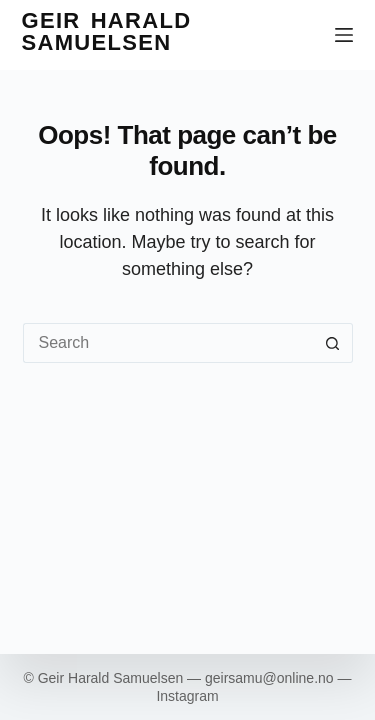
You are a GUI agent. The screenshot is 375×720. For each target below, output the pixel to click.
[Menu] (344, 35)
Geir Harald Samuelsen (107, 31)
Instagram (187, 696)
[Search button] (333, 343)
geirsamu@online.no (269, 678)
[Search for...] (168, 343)
